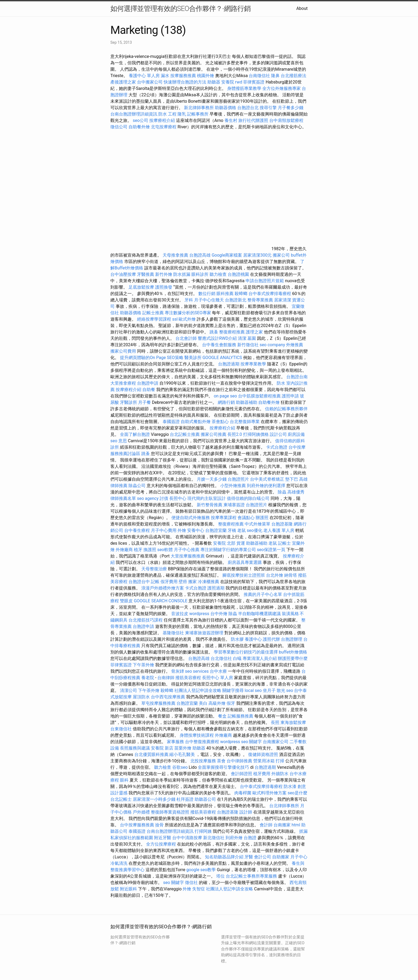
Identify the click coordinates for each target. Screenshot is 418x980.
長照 (275, 722)
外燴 (182, 530)
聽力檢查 (218, 274)
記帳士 (284, 543)
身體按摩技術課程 (197, 735)
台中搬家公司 (150, 82)
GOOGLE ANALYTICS (222, 358)
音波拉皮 (180, 614)
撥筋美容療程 (188, 678)
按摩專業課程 (224, 518)
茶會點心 (220, 422)
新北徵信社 (214, 838)
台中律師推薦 (239, 761)
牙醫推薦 (146, 274)
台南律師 (166, 678)
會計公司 (263, 857)
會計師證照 (242, 774)
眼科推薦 (225, 294)
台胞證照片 (238, 479)
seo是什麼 (298, 793)
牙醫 (249, 857)
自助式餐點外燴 (196, 422)
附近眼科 (128, 889)
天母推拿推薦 (175, 255)
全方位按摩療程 (161, 844)
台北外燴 (275, 575)
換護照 (150, 550)
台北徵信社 (221, 658)
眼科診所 (200, 274)
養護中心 (253, 639)
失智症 (199, 889)
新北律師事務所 (199, 108)
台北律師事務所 (284, 806)
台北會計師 (186, 338)
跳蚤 (214, 332)
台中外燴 (219, 614)
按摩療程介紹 (163, 120)
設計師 (246, 812)
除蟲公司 (137, 486)
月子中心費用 (164, 530)
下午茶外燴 (143, 665)
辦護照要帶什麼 (293, 658)
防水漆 (290, 786)
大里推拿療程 (124, 383)
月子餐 (144, 402)
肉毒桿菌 (243, 793)
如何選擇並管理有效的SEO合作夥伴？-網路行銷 (180, 9)
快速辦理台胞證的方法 (185, 82)
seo (290, 690)
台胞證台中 (139, 582)
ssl (175, 319)
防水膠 (237, 639)
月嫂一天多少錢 (212, 479)
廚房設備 (296, 434)
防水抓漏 (182, 274)
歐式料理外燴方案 (270, 793)
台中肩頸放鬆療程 (286, 120)
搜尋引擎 (268, 108)
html (296, 825)
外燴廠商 (124, 550)
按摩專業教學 (254, 364)
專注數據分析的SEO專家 (188, 313)
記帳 (155, 582)
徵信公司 (119, 127)
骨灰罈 (178, 671)
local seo (253, 690)
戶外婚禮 (141, 812)
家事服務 (175, 742)
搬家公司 (281, 255)
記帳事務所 (198, 114)
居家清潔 (283, 300)
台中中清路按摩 (188, 838)
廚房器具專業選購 (245, 562)
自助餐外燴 (139, 127)
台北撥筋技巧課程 (146, 620)
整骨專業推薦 (260, 300)
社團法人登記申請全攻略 (198, 690)
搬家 (192, 582)
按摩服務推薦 (184, 76)
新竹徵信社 (248, 345)
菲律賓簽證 (254, 82)
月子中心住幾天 (209, 300)
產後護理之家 (123, 82)
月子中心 (299, 857)
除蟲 (282, 492)
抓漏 (303, 831)
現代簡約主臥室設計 (207, 498)
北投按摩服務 (203, 761)
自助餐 (149, 390)
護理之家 (254, 332)
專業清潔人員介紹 (260, 658)
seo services (197, 671)
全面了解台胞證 (135, 434)
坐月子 (269, 690)
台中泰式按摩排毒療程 (270, 294)
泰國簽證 (171, 422)
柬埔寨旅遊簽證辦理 (204, 633)
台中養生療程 (138, 530)
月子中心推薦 (187, 550)
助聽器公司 (205, 799)
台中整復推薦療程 (202, 742)
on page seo (225, 396)
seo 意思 (119, 441)
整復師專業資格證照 (171, 812)
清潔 (242, 338)
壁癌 (183, 582)
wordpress (199, 614)
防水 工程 (167, 114)
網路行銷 (226, 402)
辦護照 (262, 518)
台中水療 (219, 671)
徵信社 (191, 883)
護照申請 (290, 396)
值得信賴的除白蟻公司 (248, 498)
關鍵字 (255, 742)
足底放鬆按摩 (142, 287)
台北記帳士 (121, 799)
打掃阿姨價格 (256, 434)
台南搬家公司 (276, 742)
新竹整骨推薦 (210, 505)
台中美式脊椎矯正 (268, 479)
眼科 (124, 780)
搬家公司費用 (123, 351)
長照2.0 (235, 434)
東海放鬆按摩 (293, 722)
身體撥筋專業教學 (245, 88)
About (302, 8)
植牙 (138, 550)
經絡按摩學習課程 (155, 319)
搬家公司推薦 (214, 434)
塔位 (220, 876)
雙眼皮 (126, 601)
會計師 (266, 825)
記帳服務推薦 (240, 716)
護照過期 (216, 588)
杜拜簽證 (185, 799)
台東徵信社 (121, 729)
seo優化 (255, 530)
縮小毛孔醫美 (182, 754)
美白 (203, 703)
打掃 (280, 761)
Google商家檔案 (227, 255)
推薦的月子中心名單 (263, 594)
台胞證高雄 (200, 255)
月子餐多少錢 (291, 108)
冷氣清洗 (119, 863)
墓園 (252, 338)
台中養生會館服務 (220, 345)
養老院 (148, 678)
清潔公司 (128, 690)
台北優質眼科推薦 (151, 754)
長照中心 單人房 (218, 678)
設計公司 (278, 434)
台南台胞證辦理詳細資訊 (134, 114)
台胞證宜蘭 (216, 530)
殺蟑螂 (241, 294)
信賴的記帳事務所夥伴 (286, 409)
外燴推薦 (295, 345)
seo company (272, 345)
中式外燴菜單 (258, 524)
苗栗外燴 (183, 748)
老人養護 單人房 (279, 530)
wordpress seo (234, 742)
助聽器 (214, 82)
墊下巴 (292, 479)
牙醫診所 (128, 402)
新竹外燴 (164, 274)
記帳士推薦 (153, 313)
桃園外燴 (206, 76)
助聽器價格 (226, 108)
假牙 (231, 703)
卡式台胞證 (277, 447)
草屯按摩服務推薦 (159, 703)
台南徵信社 (259, 76)
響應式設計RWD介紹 (217, 338)
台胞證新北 (236, 300)
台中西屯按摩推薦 (168, 697)
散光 (281, 690)
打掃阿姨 (203, 831)
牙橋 (232, 530)
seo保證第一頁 (271, 550)
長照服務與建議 (135, 748)
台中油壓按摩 (124, 274)
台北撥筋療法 (294, 76)
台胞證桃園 (238, 274)
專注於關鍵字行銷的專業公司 (228, 550)
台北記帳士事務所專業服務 (251, 876)
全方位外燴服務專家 (282, 88)
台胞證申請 (148, 383)
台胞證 (250, 838)
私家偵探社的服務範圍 (132, 838)
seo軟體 (165, 550)
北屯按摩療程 (164, 127)
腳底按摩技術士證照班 (244, 575)
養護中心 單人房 (144, 76)
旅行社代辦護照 (253, 120)
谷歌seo (180, 767)
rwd (239, 82)
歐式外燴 (187, 319)
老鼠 (242, 530)
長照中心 (178, 498)
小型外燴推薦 (233, 486)
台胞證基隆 (282, 524)
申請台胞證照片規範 (265, 281)
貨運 (241, 543)
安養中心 (196, 530)
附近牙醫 (163, 838)
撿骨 (159, 825)
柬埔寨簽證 (234, 505)
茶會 (221, 761)
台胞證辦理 (292, 639)
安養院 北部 (224, 543)
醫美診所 (193, 358)
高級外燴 (217, 703)
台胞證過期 (229, 364)
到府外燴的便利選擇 (267, 486)
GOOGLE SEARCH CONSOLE (161, 601)
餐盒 (222, 716)
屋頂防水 (141, 697)
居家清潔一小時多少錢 (154, 799)
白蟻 (237, 658)
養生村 (231, 120)
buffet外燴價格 (293, 652)
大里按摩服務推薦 (188, 556)
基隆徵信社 (173, 633)
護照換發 (164, 287)
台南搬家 (282, 825)
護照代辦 (271, 639)
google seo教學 (201, 870)
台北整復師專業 (245, 422)
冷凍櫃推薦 (208, 582)
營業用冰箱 (264, 761)
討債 (164, 498)
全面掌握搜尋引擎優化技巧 (223, 767)
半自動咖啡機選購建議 (259, 614)
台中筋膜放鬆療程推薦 (260, 396)
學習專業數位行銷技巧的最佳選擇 (246, 652)
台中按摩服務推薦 (138, 825)
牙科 (189, 300)
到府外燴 (234, 838)
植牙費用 (262, 774)
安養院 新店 (162, 748)
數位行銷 (207, 294)
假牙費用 (169, 582)
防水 (281, 383)
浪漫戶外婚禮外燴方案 (163, 588)
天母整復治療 (154, 569)
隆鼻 (275, 76)
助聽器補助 (247, 402)
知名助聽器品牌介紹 (224, 857)
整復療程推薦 (232, 332)
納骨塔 (291, 575)
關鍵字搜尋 (233, 690)
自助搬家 (281, 857)
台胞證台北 (248, 108)
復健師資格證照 (264, 754)
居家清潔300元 (257, 255)
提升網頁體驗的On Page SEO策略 (152, 358)
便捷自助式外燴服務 (191, 518)
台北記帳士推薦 (185, 434)
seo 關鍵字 (174, 883)
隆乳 (182, 114)
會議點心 (246, 518)
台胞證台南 (297, 377)
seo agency (148, 498)
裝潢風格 (290, 614)
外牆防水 (280, 774)
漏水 (165, 76)
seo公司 (140, 120)
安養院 (228, 82)
